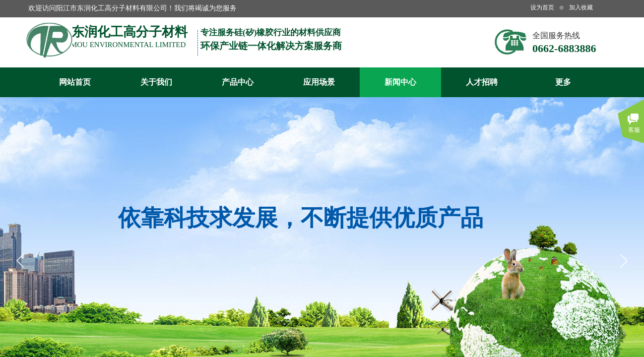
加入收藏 (581, 7)
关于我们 (156, 82)
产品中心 (238, 82)
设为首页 (542, 7)
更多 (563, 82)
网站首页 (75, 82)
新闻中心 (400, 82)
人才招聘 (482, 82)
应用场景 (319, 82)
